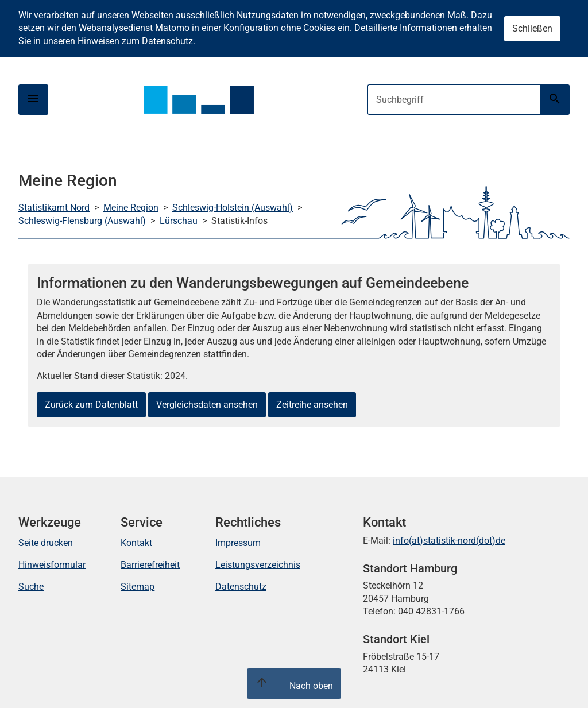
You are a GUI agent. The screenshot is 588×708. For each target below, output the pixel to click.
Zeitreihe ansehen (312, 405)
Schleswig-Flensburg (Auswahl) (82, 221)
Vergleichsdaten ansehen (207, 405)
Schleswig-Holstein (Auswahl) (233, 208)
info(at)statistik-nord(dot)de (449, 541)
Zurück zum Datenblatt (91, 405)
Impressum (238, 543)
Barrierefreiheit (150, 565)
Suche (31, 587)
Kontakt (136, 543)
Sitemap (138, 587)
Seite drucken (46, 543)
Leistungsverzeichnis (258, 565)
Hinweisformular (52, 565)
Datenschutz (241, 587)
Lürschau (179, 221)
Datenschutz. (169, 41)
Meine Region (131, 208)
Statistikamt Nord (54, 208)
